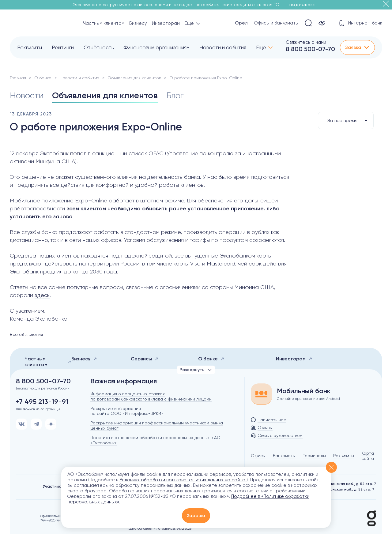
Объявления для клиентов (134, 78)
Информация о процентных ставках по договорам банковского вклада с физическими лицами (151, 396)
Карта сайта (368, 456)
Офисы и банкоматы (276, 23)
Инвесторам (166, 23)
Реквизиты (30, 47)
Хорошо (196, 516)
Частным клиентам (104, 23)
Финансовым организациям (156, 47)
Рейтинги (63, 47)
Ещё (261, 47)
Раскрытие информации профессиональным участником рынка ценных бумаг (157, 425)
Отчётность (99, 47)
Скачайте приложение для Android (308, 399)
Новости (27, 95)
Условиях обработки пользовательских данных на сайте (183, 480)
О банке (43, 78)
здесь (42, 295)
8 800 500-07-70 (310, 49)
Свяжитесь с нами (306, 42)
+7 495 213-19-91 (42, 402)
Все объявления (26, 334)
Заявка (357, 47)
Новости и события (223, 47)
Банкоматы (284, 456)
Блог (175, 95)
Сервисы (145, 359)
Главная (18, 78)
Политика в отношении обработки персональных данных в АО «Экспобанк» (155, 440)
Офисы (258, 456)
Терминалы (314, 456)
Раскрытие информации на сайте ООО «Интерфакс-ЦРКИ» (127, 411)
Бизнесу (138, 23)
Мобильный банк (304, 391)
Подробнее (304, 5)
